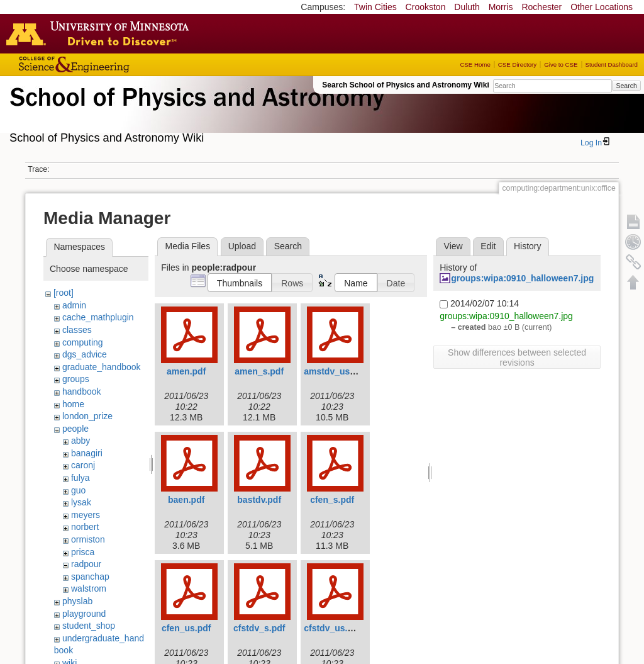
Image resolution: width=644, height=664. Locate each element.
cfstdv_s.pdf (259, 628)
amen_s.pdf (259, 371)
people (75, 429)
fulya (80, 478)
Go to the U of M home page (101, 33)
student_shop (89, 626)
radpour (86, 564)
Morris (501, 7)
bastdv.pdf (259, 500)
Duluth (467, 7)
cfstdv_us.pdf (332, 628)
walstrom (89, 588)
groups (76, 379)
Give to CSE (561, 65)
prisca (83, 552)
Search (626, 86)
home (73, 404)
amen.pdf (186, 371)
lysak (81, 502)
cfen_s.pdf (332, 500)
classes (77, 330)
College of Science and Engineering (113, 65)
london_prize (87, 416)
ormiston (88, 539)
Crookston (426, 7)
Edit (488, 246)
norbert (85, 527)
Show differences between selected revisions (517, 357)
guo (78, 490)
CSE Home (475, 65)
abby (80, 441)
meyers (86, 515)
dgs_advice (85, 354)
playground (84, 614)
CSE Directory (517, 65)
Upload (242, 246)
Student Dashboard (612, 65)
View (453, 246)
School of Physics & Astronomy (195, 112)
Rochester (541, 7)
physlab (77, 601)
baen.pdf (186, 500)
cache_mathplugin (98, 317)
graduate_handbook (102, 367)
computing (83, 342)
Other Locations (602, 7)
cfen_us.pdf (186, 628)
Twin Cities (375, 7)
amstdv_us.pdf (335, 371)
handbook (82, 391)
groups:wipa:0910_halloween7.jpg (522, 278)
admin (74, 305)
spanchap (90, 577)
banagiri (87, 453)
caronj (83, 465)
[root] (64, 293)
